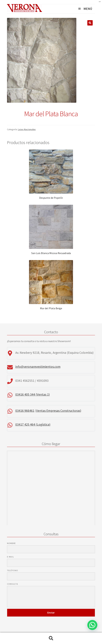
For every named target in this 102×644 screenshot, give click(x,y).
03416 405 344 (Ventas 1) (32, 394)
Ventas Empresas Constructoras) (59, 411)
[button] (92, 625)
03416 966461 (25, 411)
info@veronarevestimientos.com (38, 367)
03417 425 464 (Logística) (33, 424)
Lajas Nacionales (27, 129)
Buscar (51, 638)
